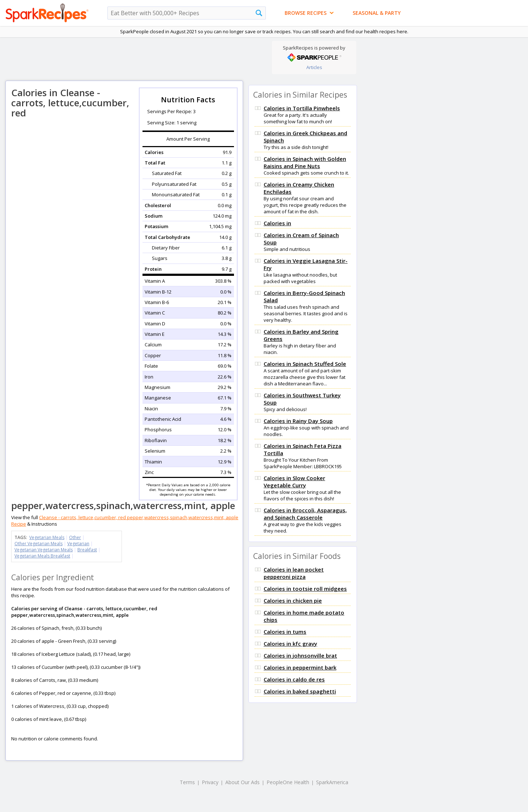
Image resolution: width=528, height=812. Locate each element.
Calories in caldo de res (294, 679)
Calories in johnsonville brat (300, 655)
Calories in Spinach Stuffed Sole (305, 364)
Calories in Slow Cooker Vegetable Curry (294, 482)
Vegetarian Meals (47, 537)
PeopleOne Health (288, 782)
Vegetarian (78, 544)
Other (75, 537)
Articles (314, 67)
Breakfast (87, 550)
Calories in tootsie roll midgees (305, 589)
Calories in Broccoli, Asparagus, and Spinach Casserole (305, 514)
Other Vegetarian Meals (39, 544)
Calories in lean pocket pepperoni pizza (294, 573)
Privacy (210, 782)
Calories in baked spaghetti (300, 691)
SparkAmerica (332, 782)
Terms (187, 782)
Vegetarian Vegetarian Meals (44, 550)
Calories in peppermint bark (300, 667)
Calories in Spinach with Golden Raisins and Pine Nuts (305, 162)
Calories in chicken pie (293, 601)
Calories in (277, 223)
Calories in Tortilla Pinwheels (302, 108)
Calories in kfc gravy (290, 644)
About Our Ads (242, 782)
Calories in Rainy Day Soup (298, 421)
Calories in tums (285, 632)
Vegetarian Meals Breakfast (42, 556)
